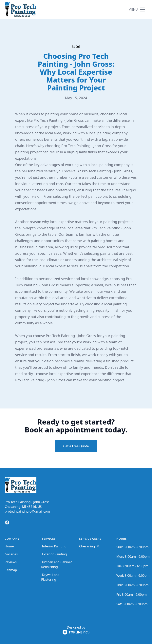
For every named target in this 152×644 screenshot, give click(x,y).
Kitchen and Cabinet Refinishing (57, 564)
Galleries (11, 554)
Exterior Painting (54, 554)
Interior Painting (54, 546)
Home (9, 546)
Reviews (11, 562)
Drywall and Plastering (50, 577)
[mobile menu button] (142, 9)
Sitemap (11, 570)
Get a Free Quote (76, 446)
